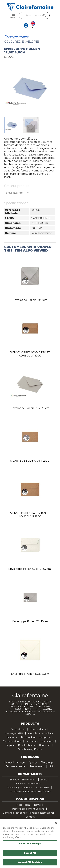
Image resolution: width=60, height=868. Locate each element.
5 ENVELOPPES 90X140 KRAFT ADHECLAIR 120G (30, 354)
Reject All (30, 853)
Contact (30, 817)
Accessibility (43, 788)
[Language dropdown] (33, 25)
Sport (44, 780)
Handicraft (45, 745)
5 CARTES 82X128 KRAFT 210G (30, 461)
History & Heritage (14, 762)
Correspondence (12, 741)
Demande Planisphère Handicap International (28, 813)
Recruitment (37, 766)
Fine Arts (12, 737)
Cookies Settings (30, 844)
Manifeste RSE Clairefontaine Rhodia (30, 792)
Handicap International (28, 784)
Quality (33, 762)
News (37, 805)
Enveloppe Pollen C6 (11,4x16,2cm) (30, 569)
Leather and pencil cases (40, 741)
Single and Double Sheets (20, 745)
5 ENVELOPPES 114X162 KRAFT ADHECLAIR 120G (30, 515)
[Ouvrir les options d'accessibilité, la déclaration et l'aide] (26, 25)
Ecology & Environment (23, 780)
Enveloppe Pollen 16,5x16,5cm (30, 674)
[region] (30, 843)
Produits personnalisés (40, 733)
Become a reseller (16, 766)
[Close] (56, 823)
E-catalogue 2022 (14, 733)
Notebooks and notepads (35, 737)
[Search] (34, 15)
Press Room (23, 805)
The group (47, 762)
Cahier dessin (18, 729)
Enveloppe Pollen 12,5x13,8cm (30, 408)
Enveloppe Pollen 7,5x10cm (30, 621)
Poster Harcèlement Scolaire (28, 809)
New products (38, 729)
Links (52, 766)
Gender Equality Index (19, 788)
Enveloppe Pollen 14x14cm (30, 300)
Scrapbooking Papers (30, 749)
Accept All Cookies (30, 862)
